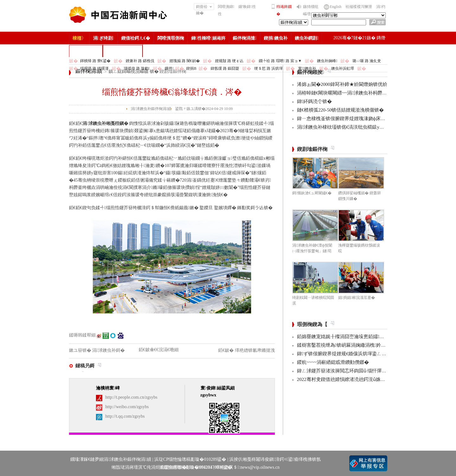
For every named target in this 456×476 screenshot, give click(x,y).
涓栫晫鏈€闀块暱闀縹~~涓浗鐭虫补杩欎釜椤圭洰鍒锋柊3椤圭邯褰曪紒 (372, 93)
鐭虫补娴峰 (327, 61)
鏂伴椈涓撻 (245, 38)
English (336, 7)
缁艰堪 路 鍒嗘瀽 (94, 68)
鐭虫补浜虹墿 (343, 68)
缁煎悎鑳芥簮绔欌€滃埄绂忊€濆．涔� (172, 92)
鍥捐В (191, 68)
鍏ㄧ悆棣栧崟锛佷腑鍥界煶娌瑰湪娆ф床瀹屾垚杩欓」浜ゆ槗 (360, 119)
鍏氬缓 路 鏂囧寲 (225, 68)
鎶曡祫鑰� (204, 7)
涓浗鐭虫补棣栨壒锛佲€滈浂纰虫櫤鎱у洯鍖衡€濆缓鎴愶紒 (358, 127)
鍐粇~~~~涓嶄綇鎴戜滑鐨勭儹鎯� (333, 362)
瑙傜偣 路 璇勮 (137, 68)
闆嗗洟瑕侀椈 (171, 38)
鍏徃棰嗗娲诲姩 (208, 38)
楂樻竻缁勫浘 (86, 51)
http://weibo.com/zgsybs (127, 407)
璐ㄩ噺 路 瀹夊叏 (367, 61)
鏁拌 (169, 68)
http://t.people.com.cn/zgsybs (131, 397)
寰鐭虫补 (307, 68)
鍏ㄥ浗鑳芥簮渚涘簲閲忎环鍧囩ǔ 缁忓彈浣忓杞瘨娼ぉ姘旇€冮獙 (367, 371)
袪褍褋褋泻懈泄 (359, 7)
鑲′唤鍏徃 (247, 7)
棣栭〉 (79, 38)
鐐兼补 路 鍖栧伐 (140, 61)
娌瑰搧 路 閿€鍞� (185, 61)
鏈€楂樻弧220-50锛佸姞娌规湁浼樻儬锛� (341, 110)
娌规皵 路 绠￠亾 (229, 61)
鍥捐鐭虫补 (276, 38)
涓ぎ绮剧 (104, 38)
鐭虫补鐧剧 (307, 38)
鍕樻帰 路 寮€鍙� (95, 61)
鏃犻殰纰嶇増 (311, 10)
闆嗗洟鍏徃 (226, 10)
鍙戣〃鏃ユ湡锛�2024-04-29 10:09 (204, 109)
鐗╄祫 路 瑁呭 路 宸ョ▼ (280, 61)
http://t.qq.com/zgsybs (125, 416)
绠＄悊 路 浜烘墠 (269, 68)
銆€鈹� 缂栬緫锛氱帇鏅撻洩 (247, 350)
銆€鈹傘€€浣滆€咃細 (159, 350)
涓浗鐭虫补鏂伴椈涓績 (151, 109)
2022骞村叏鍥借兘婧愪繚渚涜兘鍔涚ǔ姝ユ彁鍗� (348, 379)
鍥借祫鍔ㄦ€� (136, 38)
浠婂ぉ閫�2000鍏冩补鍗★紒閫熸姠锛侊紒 (342, 84)
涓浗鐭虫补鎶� (123, 51)
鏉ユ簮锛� (81, 350)
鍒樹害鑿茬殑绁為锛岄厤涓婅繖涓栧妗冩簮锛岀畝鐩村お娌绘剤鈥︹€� (374, 345)
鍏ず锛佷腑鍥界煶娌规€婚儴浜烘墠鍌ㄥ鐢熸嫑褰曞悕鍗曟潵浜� (366, 354)
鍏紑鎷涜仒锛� (314, 101)
